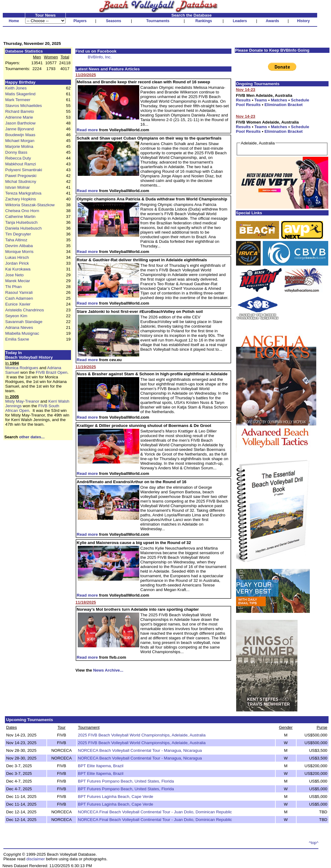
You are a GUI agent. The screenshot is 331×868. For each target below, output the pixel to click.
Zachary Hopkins (21, 199)
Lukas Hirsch (17, 257)
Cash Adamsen (19, 298)
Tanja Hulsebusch (21, 222)
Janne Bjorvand (20, 129)
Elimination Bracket (283, 105)
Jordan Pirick (17, 263)
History (303, 21)
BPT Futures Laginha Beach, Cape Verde (116, 797)
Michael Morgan (20, 141)
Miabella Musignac (22, 333)
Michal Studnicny (21, 181)
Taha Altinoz (16, 240)
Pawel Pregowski (21, 176)
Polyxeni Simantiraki (24, 170)
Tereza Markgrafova (23, 193)
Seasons (114, 21)
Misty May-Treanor (22, 401)
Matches (279, 100)
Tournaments (158, 21)
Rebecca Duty (18, 158)
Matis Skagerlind (20, 94)
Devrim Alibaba (19, 246)
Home (14, 21)
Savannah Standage (24, 322)
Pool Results (248, 105)
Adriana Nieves (19, 327)
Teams (261, 100)
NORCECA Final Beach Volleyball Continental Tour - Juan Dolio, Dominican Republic (155, 812)
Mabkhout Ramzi (21, 164)
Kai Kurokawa (18, 269)
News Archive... (108, 670)
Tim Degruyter (18, 234)
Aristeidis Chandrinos (25, 310)
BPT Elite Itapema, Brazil (101, 766)
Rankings (204, 21)
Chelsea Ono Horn (22, 211)
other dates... (32, 437)
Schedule (300, 100)
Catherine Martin (20, 217)
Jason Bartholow (20, 123)
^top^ (314, 843)
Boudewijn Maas (20, 135)
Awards (272, 21)
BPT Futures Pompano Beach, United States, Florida (126, 781)
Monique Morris (19, 252)
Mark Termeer (18, 100)
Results (243, 100)
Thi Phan (13, 287)
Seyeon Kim (16, 316)
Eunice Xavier (18, 304)
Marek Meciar (18, 281)
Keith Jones (16, 88)
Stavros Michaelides (24, 106)
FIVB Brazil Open (51, 372)
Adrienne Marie (19, 117)
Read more (87, 130)
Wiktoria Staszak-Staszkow (30, 205)
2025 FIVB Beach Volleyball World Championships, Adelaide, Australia (142, 735)
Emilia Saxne (17, 339)
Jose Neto (14, 275)
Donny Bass (16, 152)
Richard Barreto (20, 111)
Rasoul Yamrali (19, 292)
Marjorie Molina (19, 146)
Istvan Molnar (18, 187)
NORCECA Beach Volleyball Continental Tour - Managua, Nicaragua (140, 750)
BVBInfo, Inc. (100, 57)
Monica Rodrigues (22, 368)
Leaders (240, 21)
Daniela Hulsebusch (24, 228)
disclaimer (36, 859)
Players (80, 21)
